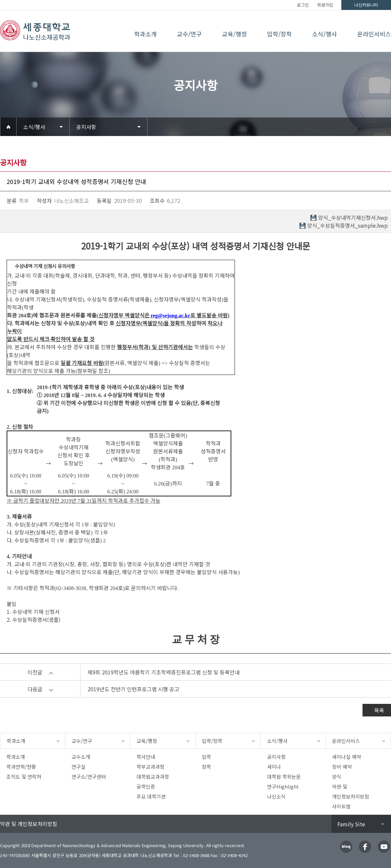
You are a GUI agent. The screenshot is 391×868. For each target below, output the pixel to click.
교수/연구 (189, 34)
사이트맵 (341, 806)
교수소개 (81, 757)
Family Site (351, 824)
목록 (379, 710)
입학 (206, 757)
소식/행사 (325, 34)
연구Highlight (283, 786)
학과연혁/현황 (21, 767)
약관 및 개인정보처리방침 (29, 824)
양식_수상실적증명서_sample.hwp (347, 226)
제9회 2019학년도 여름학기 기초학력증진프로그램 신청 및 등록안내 (164, 672)
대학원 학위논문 (284, 777)
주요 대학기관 (151, 796)
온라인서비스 (374, 34)
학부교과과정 (150, 767)
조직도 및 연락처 (24, 777)
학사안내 (146, 757)
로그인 (303, 5)
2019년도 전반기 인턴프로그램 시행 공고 (133, 689)
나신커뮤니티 (366, 5)
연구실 (79, 767)
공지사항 (86, 127)
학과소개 (145, 34)
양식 (337, 777)
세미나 (274, 767)
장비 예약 (342, 767)
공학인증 (146, 786)
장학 (206, 767)
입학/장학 (279, 34)
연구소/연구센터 (89, 777)
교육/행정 (234, 34)
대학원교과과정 (153, 777)
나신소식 (276, 796)
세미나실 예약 (347, 757)
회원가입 (325, 5)
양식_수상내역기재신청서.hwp (353, 218)
